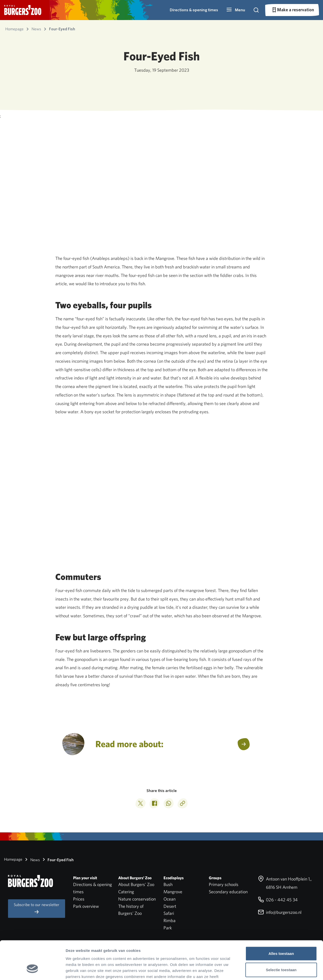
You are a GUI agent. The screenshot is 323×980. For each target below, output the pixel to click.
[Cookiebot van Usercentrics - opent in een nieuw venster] (32, 970)
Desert (170, 906)
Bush (168, 884)
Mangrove (173, 892)
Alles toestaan (281, 921)
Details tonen (271, 970)
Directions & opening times (194, 10)
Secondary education (228, 892)
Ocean (170, 899)
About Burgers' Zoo (136, 884)
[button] (236, 10)
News (32, 859)
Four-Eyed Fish (57, 859)
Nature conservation (137, 899)
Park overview (86, 906)
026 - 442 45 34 (278, 900)
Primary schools (224, 884)
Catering (126, 892)
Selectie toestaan (281, 937)
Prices (79, 899)
